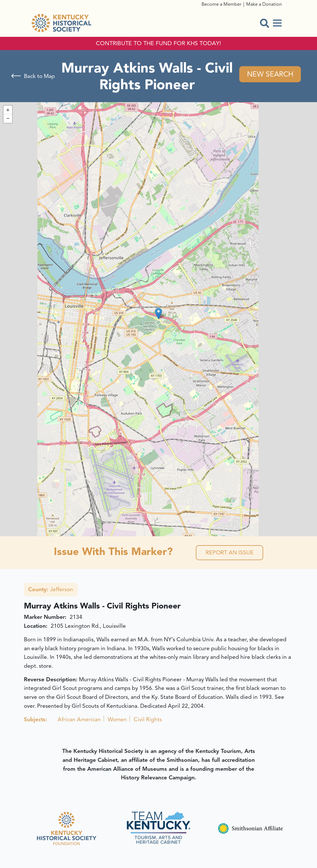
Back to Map (39, 76)
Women (117, 720)
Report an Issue (230, 553)
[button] (158, 313)
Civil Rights (148, 720)
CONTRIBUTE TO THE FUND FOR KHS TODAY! (158, 43)
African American (79, 720)
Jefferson (51, 590)
